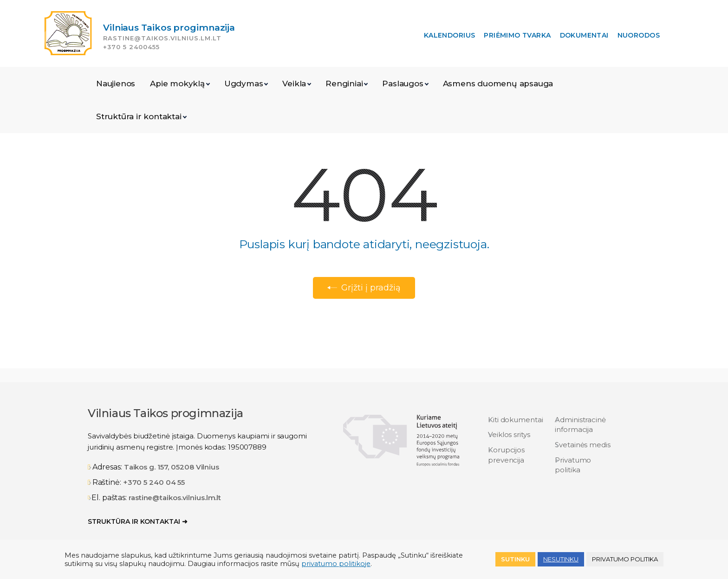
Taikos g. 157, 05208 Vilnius (172, 467)
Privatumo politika (573, 465)
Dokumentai (584, 35)
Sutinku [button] (515, 559)
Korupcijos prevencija (506, 455)
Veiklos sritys (509, 434)
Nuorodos (639, 35)
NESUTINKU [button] (561, 559)
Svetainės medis (583, 445)
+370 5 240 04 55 (154, 482)
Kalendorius (450, 35)
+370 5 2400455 (131, 47)
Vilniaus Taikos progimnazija (169, 28)
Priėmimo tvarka (517, 35)
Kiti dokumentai (516, 420)
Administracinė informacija (580, 425)
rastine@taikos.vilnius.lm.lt (162, 38)
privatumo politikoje (336, 564)
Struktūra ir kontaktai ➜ (138, 521)
